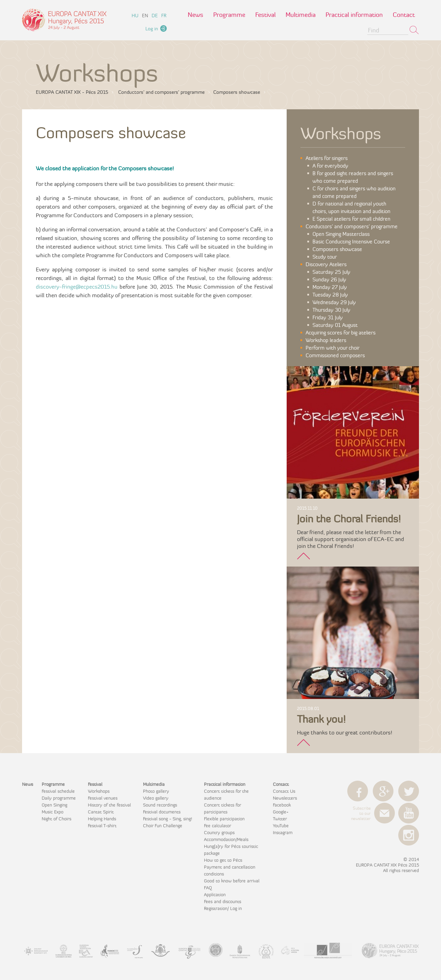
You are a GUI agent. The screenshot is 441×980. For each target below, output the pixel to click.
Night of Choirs (57, 819)
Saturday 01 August (335, 325)
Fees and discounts (223, 901)
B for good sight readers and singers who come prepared (353, 177)
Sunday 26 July (329, 279)
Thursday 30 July (331, 310)
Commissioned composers (335, 355)
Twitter (280, 819)
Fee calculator (218, 826)
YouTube (281, 826)
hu (135, 16)
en (145, 16)
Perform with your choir (333, 348)
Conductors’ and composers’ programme (352, 226)
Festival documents (162, 812)
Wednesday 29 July (334, 302)
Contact (404, 15)
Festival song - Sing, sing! (167, 819)
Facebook (282, 805)
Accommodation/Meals (226, 839)
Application (215, 894)
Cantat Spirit (101, 812)
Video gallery (156, 798)
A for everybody (330, 166)
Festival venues (103, 798)
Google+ (281, 812)
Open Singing (54, 805)
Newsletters (285, 798)
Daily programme (59, 798)
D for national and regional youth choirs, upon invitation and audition (351, 207)
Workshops (99, 791)
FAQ (208, 888)
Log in (152, 29)
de (155, 16)
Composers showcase (337, 249)
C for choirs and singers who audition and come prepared (354, 192)
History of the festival (109, 805)
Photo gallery (156, 791)
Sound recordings (160, 805)
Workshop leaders (326, 340)
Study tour (325, 257)
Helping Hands (102, 819)
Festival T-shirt (102, 826)
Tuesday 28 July (330, 295)
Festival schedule (58, 791)
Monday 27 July (330, 287)
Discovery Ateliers (326, 264)
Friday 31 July (328, 317)
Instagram (283, 832)
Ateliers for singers (327, 158)
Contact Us (284, 791)
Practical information (354, 15)
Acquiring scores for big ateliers (341, 333)
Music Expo (53, 812)
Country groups (219, 832)
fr (164, 16)
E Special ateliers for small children (351, 219)
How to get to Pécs (223, 860)
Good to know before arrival (232, 881)
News (196, 15)
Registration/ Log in (223, 908)
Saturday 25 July (331, 272)
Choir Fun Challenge (163, 826)
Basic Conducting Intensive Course (351, 242)
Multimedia (301, 15)
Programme (229, 15)
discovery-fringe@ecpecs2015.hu (77, 287)
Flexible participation (224, 819)
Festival (265, 15)
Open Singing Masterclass (341, 234)
